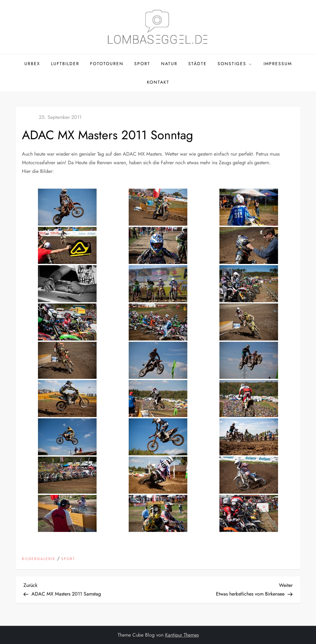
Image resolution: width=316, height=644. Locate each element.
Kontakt (158, 82)
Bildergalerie (39, 559)
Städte (197, 64)
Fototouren (107, 64)
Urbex (32, 64)
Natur (169, 64)
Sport (142, 64)
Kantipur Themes (182, 635)
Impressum (278, 64)
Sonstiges (235, 64)
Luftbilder (65, 64)
